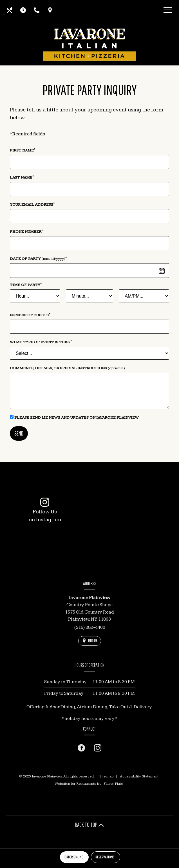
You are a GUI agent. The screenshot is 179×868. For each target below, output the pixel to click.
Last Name (22, 177)
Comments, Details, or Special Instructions (67, 368)
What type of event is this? (41, 342)
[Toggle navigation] (168, 11)
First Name (23, 150)
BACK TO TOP (90, 825)
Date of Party (38, 258)
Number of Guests (30, 315)
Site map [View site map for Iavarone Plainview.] (106, 776)
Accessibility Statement (139, 776)
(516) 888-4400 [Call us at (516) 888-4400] (90, 627)
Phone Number (26, 231)
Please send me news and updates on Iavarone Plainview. (75, 417)
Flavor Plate (113, 784)
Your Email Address (32, 204)
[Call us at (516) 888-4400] (37, 10)
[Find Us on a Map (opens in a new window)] (50, 10)
